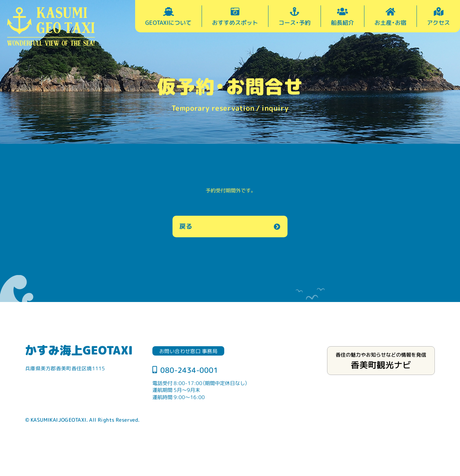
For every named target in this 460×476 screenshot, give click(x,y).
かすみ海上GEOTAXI (79, 350)
